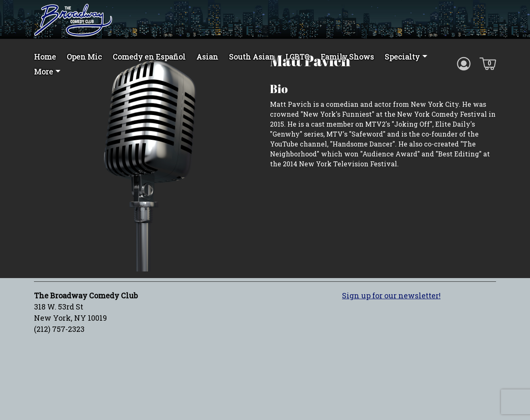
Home (45, 57)
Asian (207, 57)
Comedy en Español (149, 57)
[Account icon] (464, 63)
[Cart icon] (488, 63)
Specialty (402, 57)
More (43, 72)
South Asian (252, 57)
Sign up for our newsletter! (391, 325)
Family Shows (347, 57)
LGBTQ (298, 57)
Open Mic (84, 57)
